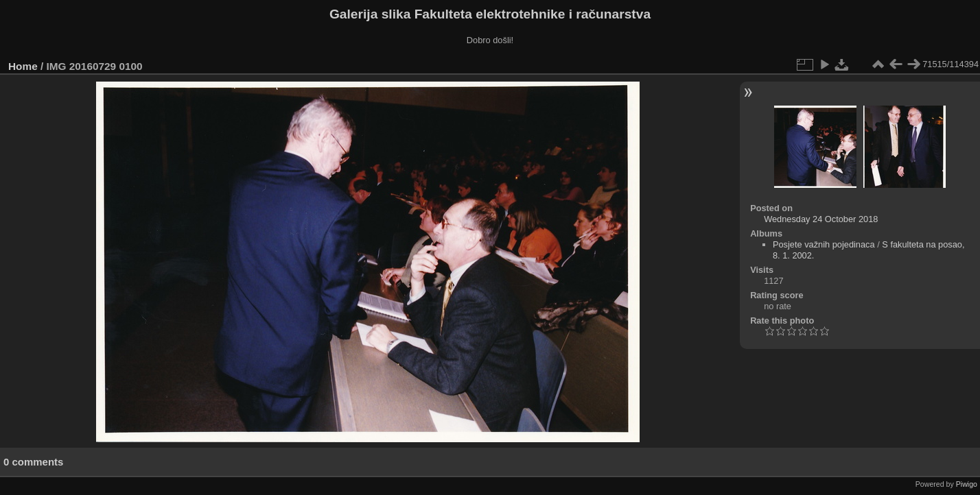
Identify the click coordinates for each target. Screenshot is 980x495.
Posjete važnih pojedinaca (824, 244)
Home (23, 66)
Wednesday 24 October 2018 (821, 219)
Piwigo (967, 484)
